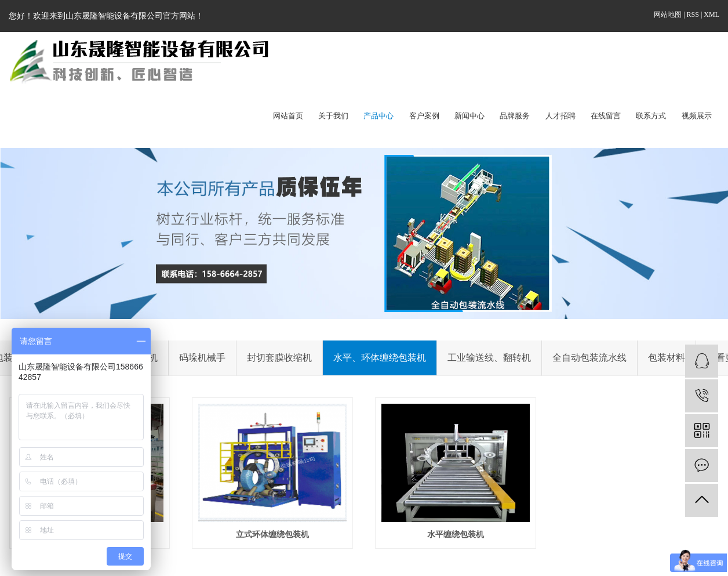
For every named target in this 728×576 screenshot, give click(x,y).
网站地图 (669, 15)
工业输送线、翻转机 (489, 358)
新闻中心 (469, 116)
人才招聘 (560, 116)
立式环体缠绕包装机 (272, 535)
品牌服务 (515, 116)
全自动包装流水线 (589, 358)
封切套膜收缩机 (279, 358)
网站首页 (288, 116)
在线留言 (606, 116)
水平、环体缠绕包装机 (380, 358)
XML (711, 15)
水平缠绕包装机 (456, 535)
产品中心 (378, 116)
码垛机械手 (202, 358)
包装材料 (667, 358)
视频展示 (697, 116)
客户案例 (424, 116)
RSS (693, 15)
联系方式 (651, 116)
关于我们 (333, 116)
